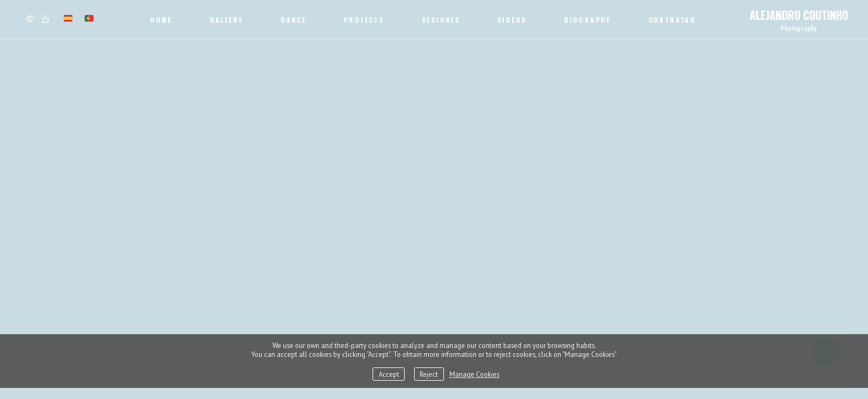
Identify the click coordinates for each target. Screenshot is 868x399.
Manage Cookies (474, 374)
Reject (429, 374)
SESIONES (441, 20)
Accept (389, 374)
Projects (364, 20)
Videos (512, 20)
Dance (293, 20)
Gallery (227, 20)
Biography (588, 20)
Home (161, 20)
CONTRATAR (673, 20)
